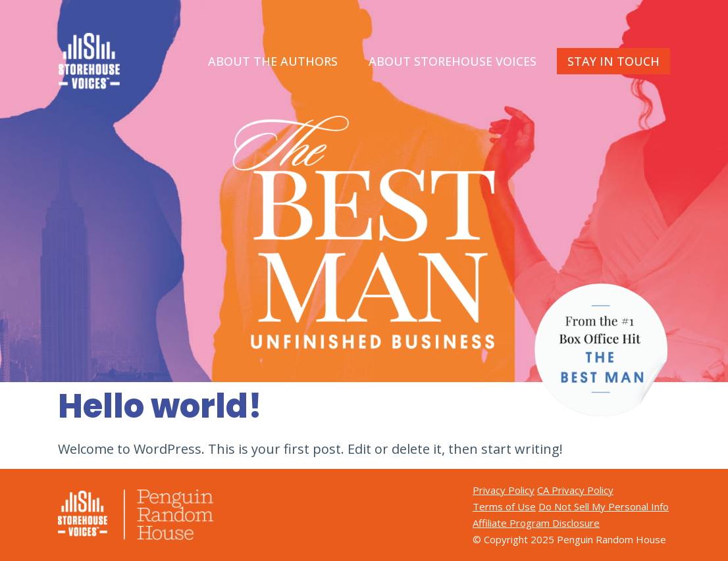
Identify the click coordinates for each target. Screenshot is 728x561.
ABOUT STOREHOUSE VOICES (453, 61)
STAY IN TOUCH (613, 61)
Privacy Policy (504, 490)
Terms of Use (504, 506)
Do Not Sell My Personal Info (604, 506)
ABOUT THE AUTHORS (273, 61)
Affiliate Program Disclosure (536, 523)
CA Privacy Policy (575, 490)
